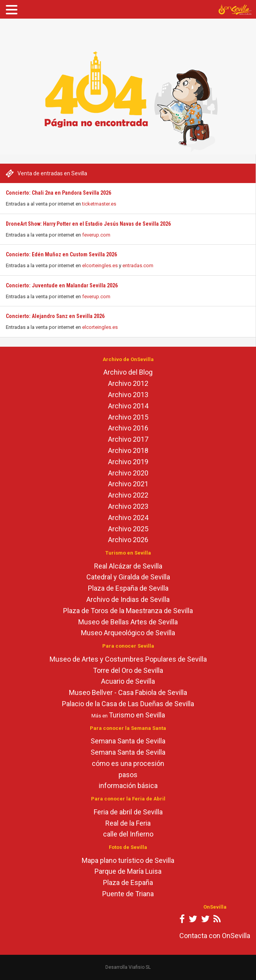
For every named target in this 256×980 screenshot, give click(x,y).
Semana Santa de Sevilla (128, 741)
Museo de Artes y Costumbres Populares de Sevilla (128, 659)
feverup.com (96, 235)
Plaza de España (128, 882)
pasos (128, 775)
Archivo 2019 (128, 462)
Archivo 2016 (128, 428)
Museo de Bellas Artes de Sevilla (128, 622)
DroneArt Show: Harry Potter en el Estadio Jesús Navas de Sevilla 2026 (88, 224)
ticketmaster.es (99, 204)
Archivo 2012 (128, 383)
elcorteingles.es (100, 265)
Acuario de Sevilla (128, 681)
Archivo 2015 (128, 417)
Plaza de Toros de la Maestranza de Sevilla (128, 611)
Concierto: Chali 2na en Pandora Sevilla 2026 (58, 193)
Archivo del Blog (128, 372)
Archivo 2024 (128, 518)
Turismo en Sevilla (137, 715)
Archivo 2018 (128, 450)
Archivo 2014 (128, 406)
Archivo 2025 (128, 529)
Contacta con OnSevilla (215, 936)
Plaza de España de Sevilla (128, 588)
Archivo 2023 (128, 506)
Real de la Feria (128, 823)
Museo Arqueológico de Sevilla (128, 633)
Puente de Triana (128, 894)
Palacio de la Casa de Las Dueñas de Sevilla (128, 704)
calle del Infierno (128, 834)
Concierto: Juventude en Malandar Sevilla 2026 (62, 285)
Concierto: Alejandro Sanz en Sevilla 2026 (55, 316)
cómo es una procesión (128, 763)
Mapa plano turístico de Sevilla (128, 860)
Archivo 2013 (128, 395)
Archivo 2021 (128, 484)
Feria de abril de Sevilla (128, 812)
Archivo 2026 (128, 540)
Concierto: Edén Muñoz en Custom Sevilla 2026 (61, 254)
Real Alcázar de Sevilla (128, 566)
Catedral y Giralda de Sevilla (128, 577)
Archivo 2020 (128, 473)
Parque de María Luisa (128, 871)
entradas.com (138, 265)
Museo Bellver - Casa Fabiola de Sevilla (128, 692)
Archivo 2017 (128, 439)
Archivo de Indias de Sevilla (128, 599)
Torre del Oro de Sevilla (128, 670)
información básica (128, 786)
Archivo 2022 (128, 495)
